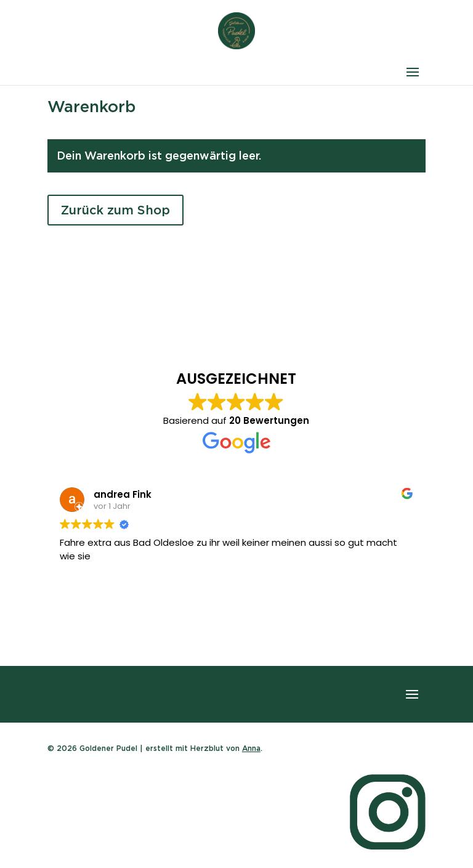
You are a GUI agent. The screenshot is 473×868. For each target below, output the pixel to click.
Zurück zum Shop (115, 210)
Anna (251, 748)
